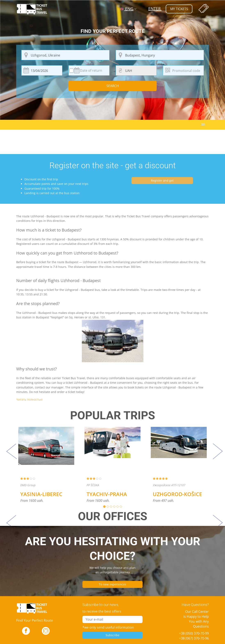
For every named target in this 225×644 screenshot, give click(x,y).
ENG (127, 9)
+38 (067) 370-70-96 (194, 638)
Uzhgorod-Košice (177, 494)
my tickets (179, 9)
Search (113, 86)
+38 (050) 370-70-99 (194, 633)
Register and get (162, 180)
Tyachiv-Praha (107, 494)
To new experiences (112, 584)
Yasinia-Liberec (41, 494)
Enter (155, 9)
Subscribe (112, 635)
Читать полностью (29, 399)
